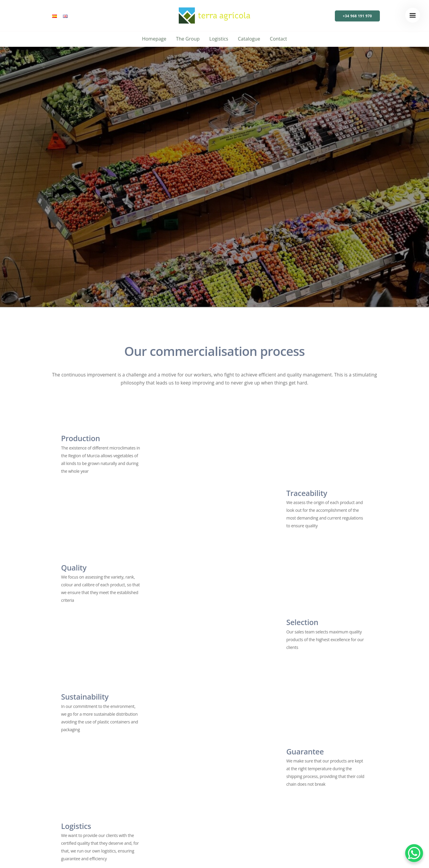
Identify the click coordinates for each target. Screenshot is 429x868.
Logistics (219, 39)
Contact (278, 39)
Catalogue (249, 39)
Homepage (154, 39)
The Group (188, 39)
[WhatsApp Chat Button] (414, 853)
